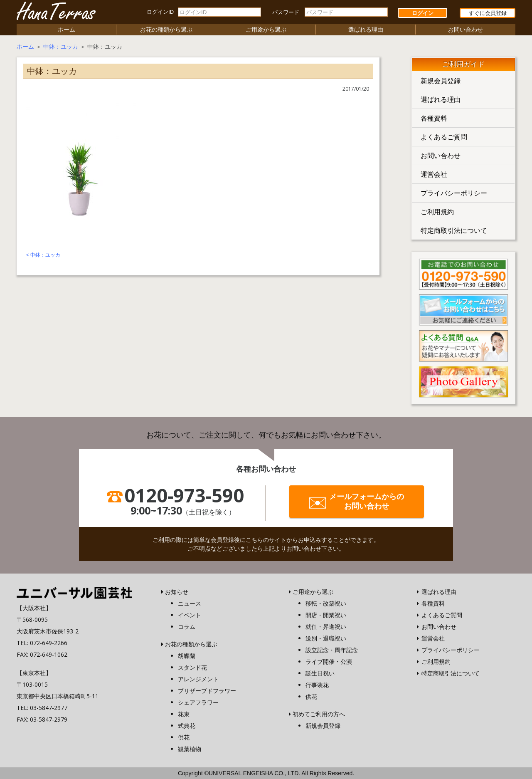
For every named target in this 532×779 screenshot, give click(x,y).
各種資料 (434, 118)
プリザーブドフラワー (207, 691)
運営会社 (434, 174)
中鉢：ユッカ (61, 46)
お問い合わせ (465, 29)
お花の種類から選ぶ (166, 29)
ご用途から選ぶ (266, 29)
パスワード (286, 12)
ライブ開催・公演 (329, 662)
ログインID (160, 12)
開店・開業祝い (326, 615)
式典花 (187, 726)
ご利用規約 (437, 212)
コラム (187, 627)
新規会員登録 (441, 81)
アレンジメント (198, 679)
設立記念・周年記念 (332, 650)
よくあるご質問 (444, 137)
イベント (190, 615)
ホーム (66, 29)
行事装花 (317, 685)
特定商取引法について (454, 230)
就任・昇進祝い (326, 627)
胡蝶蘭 (187, 656)
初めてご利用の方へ (319, 714)
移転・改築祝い (326, 603)
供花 (184, 737)
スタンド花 (192, 667)
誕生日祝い (320, 673)
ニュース (190, 603)
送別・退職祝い (326, 638)
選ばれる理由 (366, 29)
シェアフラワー (198, 702)
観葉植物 (190, 749)
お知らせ (177, 592)
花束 (184, 714)
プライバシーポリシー (454, 193)
